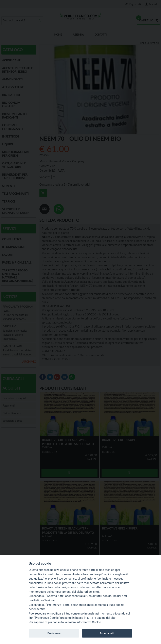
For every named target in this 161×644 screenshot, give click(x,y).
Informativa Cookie (89, 622)
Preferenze (54, 633)
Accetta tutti (107, 633)
